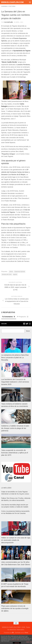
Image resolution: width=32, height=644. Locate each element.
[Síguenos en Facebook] (24, 324)
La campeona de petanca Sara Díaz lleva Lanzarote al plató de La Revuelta (15, 357)
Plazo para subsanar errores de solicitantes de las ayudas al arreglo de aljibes (15, 608)
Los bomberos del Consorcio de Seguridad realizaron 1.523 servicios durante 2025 (15, 382)
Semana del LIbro (7, 274)
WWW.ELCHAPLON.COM (12, 2)
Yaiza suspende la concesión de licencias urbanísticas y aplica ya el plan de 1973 (15, 453)
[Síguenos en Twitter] (27, 324)
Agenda (4, 6)
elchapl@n (9, 22)
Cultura (12, 6)
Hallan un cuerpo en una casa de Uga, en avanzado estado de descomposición (16, 540)
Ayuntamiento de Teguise (22, 51)
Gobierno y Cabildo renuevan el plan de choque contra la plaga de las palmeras (15, 428)
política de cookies (15, 640)
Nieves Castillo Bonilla (9, 62)
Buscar (28, 331)
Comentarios (9, 317)
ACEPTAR (17, 643)
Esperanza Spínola (20, 272)
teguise (15, 274)
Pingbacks (23, 317)
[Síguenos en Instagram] (30, 324)
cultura (11, 272)
